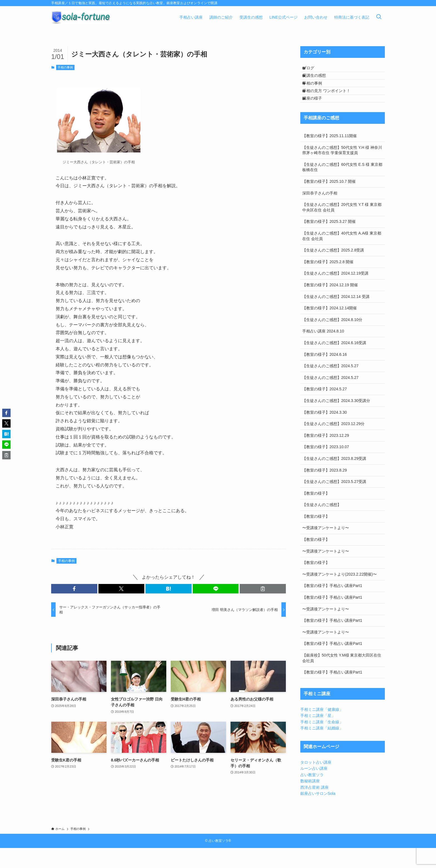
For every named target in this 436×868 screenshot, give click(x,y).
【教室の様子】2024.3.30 (324, 432)
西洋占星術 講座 (314, 807)
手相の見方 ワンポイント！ (331, 105)
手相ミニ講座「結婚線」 (322, 748)
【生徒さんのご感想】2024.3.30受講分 (336, 421)
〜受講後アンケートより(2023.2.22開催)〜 (340, 594)
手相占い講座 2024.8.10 (323, 351)
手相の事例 (65, 67)
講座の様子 (317, 116)
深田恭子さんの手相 (320, 213)
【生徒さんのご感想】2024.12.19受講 (335, 293)
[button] (74, 589)
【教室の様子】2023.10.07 (326, 467)
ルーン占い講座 (314, 788)
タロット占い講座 (316, 782)
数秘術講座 (310, 801)
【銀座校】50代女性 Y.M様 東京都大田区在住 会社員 (342, 678)
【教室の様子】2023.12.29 (326, 455)
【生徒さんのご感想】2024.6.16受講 (334, 363)
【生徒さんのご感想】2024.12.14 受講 (336, 316)
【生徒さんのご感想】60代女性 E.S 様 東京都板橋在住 (342, 187)
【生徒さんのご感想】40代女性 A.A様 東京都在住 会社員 (342, 256)
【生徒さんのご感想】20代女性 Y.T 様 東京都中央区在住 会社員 (342, 227)
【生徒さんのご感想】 (322, 525)
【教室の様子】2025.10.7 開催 (329, 201)
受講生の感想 (319, 82)
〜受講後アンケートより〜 (326, 548)
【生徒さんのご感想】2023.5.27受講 (334, 502)
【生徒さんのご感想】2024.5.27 (330, 386)
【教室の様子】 (316, 513)
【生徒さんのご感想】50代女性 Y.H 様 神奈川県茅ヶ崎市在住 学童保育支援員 (342, 170)
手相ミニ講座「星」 (318, 736)
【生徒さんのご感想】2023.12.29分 (333, 444)
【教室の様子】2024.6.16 (324, 374)
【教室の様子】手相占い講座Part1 (332, 606)
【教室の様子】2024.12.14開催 (330, 328)
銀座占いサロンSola (318, 813)
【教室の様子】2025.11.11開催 (330, 156)
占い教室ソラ (312, 795)
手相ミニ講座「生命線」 (322, 742)
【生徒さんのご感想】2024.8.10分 (332, 339)
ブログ (313, 70)
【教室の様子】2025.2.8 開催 (328, 282)
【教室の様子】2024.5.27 (324, 409)
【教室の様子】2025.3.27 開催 (329, 241)
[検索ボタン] (379, 17)
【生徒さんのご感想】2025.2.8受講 (333, 270)
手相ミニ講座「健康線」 (322, 729)
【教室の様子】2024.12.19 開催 (330, 305)
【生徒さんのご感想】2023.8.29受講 (334, 478)
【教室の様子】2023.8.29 (324, 490)
